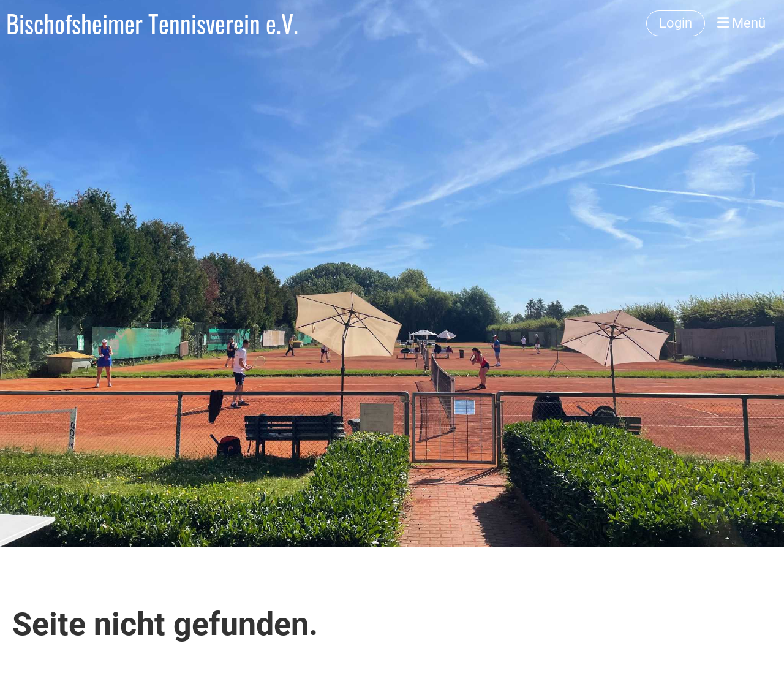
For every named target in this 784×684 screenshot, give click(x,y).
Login (676, 23)
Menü (741, 23)
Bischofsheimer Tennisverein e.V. (152, 23)
